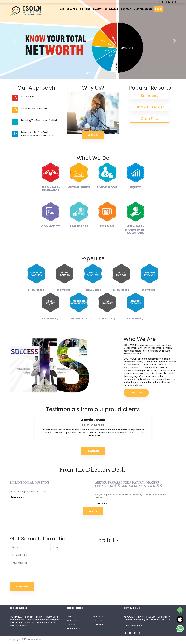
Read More (95, 436)
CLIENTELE (98, 620)
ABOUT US (72, 9)
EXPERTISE (85, 9)
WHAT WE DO (74, 620)
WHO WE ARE (99, 616)
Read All (93, 511)
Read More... (17, 497)
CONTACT (126, 9)
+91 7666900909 (143, 9)
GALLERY (97, 9)
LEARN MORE (136, 393)
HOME (61, 9)
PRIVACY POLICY (75, 628)
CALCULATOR (111, 9)
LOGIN (158, 9)
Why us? (93, 135)
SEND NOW (22, 587)
